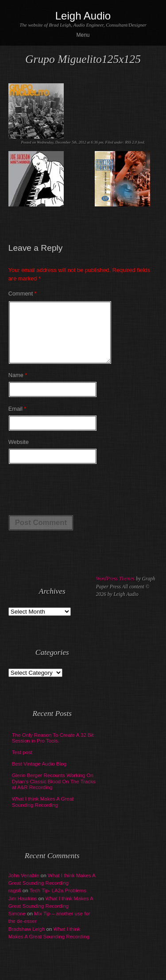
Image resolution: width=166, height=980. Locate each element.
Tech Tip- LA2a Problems (58, 901)
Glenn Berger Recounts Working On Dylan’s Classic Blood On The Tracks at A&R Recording (54, 792)
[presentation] (76, 499)
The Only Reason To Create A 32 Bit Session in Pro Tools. (53, 749)
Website (19, 453)
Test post (22, 763)
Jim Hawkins (23, 909)
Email (17, 419)
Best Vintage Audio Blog (39, 774)
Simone (17, 924)
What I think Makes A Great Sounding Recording (43, 813)
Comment (23, 294)
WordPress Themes (115, 589)
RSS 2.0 (131, 142)
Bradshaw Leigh (27, 940)
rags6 (15, 901)
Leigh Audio (83, 16)
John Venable (24, 886)
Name (18, 386)
